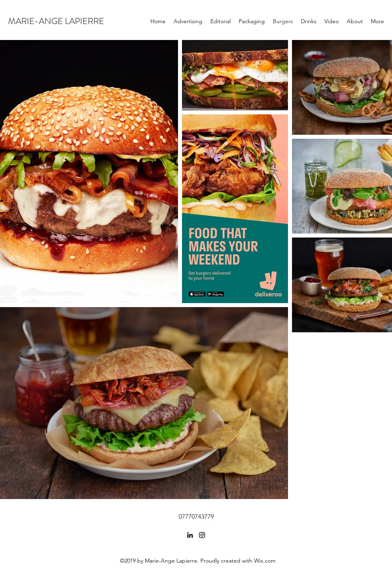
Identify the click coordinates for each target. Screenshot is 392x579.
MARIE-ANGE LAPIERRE (56, 21)
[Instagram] (202, 535)
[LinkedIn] (190, 535)
